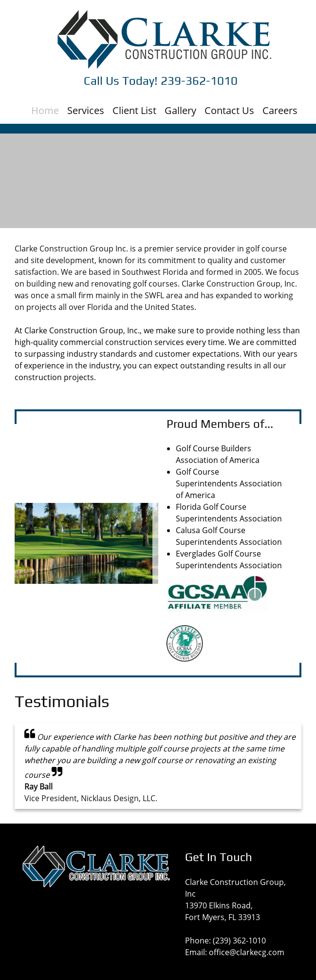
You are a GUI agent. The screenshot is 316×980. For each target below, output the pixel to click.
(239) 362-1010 (239, 941)
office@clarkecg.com (247, 952)
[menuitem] (45, 107)
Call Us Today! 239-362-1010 (161, 81)
